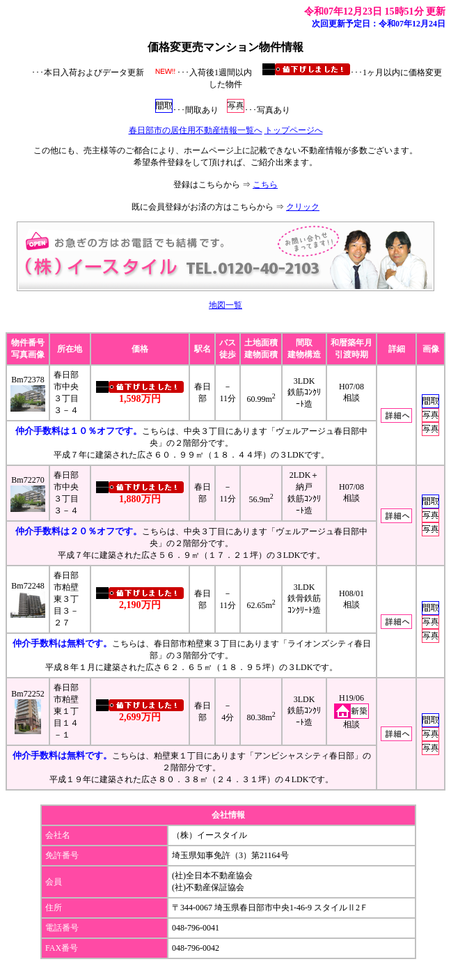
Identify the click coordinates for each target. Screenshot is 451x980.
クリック (303, 207)
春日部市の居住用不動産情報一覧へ (196, 130)
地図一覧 (225, 305)
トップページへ (294, 130)
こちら (265, 185)
